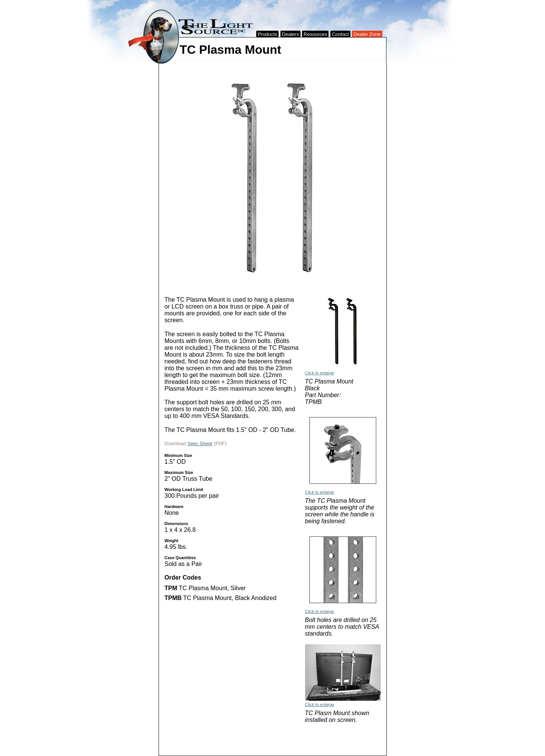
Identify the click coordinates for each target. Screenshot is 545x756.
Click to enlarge (320, 373)
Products (267, 34)
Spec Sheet (200, 443)
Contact (340, 34)
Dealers (290, 34)
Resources (315, 34)
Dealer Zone (367, 34)
